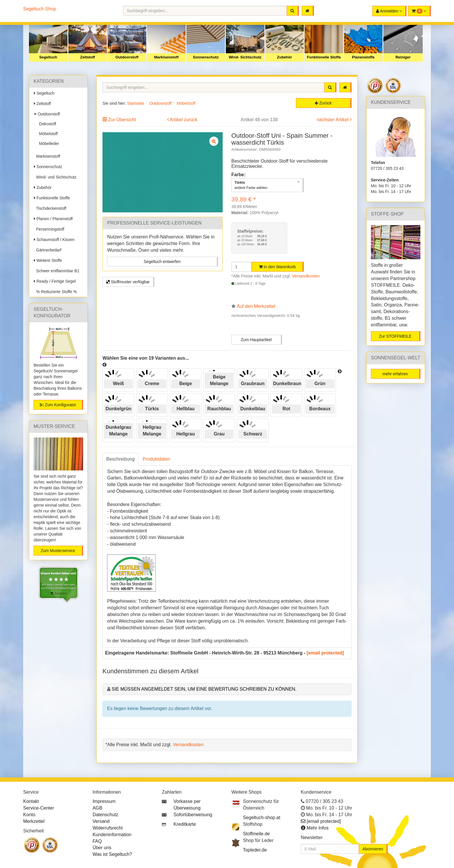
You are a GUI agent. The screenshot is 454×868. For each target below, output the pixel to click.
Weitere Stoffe (48, 260)
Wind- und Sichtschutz (55, 177)
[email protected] (325, 653)
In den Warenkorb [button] (277, 267)
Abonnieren (373, 849)
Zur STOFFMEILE (395, 336)
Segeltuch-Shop (40, 9)
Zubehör (285, 57)
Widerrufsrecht (108, 828)
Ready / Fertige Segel (55, 281)
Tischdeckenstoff (50, 208)
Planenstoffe (363, 57)
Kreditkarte (185, 824)
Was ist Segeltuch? (112, 854)
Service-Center (39, 808)
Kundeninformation (112, 835)
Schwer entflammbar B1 (57, 271)
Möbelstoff (47, 134)
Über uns (102, 848)
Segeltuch (48, 57)
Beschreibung (120, 459)
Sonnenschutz (206, 57)
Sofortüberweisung (193, 815)
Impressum (104, 801)
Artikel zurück (184, 120)
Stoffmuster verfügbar (128, 282)
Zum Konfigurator (58, 405)
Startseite (136, 103)
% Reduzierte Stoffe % (55, 292)
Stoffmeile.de (256, 834)
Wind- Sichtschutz (245, 57)
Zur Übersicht (122, 120)
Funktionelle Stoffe (324, 57)
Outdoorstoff (127, 57)
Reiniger (403, 57)
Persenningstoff (49, 229)
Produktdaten (156, 459)
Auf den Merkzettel (256, 306)
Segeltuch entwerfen (162, 262)
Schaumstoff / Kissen (54, 240)
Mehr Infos (318, 828)
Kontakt (31, 801)
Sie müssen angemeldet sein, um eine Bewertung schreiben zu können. (204, 689)
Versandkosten (306, 276)
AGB (98, 808)
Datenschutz (106, 815)
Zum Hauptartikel (256, 340)
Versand (101, 821)
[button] (419, 11)
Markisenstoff (166, 57)
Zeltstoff (88, 57)
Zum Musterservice (58, 551)
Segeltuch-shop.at (262, 818)
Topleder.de (255, 850)
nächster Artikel (333, 120)
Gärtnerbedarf (48, 250)
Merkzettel (34, 821)
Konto (29, 815)
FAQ (97, 841)
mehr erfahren (395, 374)
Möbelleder (48, 144)
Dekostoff (46, 124)
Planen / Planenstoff (53, 219)
